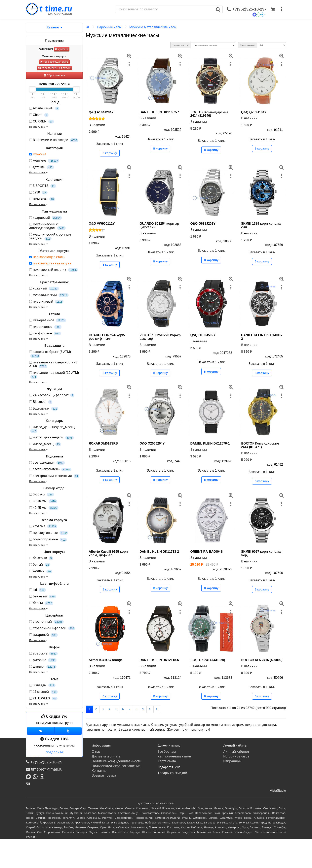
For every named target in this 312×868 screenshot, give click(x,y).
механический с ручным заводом (50, 237)
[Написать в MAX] (29, 776)
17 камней (43, 692)
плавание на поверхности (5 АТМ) (53, 364)
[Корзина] (273, 9)
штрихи (43, 667)
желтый (41, 571)
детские (42, 167)
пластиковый (46, 302)
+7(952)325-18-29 (44, 762)
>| (157, 709)
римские (43, 660)
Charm (39, 115)
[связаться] (247, 9)
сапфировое (45, 334)
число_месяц (45, 444)
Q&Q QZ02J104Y (254, 112)
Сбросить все (55, 75)
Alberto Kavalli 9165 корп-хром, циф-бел (109, 553)
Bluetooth (41, 402)
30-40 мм (43, 501)
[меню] (282, 9)
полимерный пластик (54, 270)
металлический (49, 295)
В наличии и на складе (54, 140)
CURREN (42, 122)
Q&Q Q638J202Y (203, 224)
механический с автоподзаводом (47, 226)
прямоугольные (49, 533)
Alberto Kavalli (44, 108)
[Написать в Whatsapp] (36, 776)
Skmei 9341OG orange (106, 660)
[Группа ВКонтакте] (41, 731)
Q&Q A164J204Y (101, 112)
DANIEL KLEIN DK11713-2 (159, 552)
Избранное (232, 761)
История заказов (236, 756)
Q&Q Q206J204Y (152, 443)
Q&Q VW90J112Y (102, 224)
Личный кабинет (236, 752)
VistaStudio (278, 791)
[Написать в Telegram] (43, 776)
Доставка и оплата (106, 756)
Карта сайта (167, 761)
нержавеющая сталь (54, 62)
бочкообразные (48, 539)
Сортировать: (180, 45)
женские (44, 161)
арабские (43, 654)
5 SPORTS (43, 186)
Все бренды (167, 752)
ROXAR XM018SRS (103, 443)
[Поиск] (165, 9)
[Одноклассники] (68, 731)
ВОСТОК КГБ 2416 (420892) (262, 660)
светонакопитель (50, 469)
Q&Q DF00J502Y (203, 335)
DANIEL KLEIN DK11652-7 (159, 112)
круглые (43, 526)
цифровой (43, 635)
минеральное (48, 320)
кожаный (44, 289)
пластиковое (45, 327)
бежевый (41, 558)
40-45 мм (44, 508)
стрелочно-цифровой (52, 628)
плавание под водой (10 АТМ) (54, 375)
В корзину (110, 153)
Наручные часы (109, 27)
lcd (38, 590)
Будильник (44, 409)
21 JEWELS (43, 699)
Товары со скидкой (172, 773)
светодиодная (47, 463)
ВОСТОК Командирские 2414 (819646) (209, 114)
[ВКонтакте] (29, 784)
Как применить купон (174, 756)
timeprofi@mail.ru (44, 769)
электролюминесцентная (54, 476)
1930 (38, 193)
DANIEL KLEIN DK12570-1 (210, 443)
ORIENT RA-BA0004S (207, 552)
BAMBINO (42, 199)
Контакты (99, 771)
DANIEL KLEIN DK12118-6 (159, 660)
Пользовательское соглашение (116, 766)
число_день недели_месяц (52, 429)
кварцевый (46, 218)
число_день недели (52, 437)
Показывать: (248, 45)
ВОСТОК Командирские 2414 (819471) (260, 445)
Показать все (39, 127)
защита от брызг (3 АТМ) (50, 354)
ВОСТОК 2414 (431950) (208, 660)
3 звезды (42, 685)
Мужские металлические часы (153, 27)
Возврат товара (104, 775)
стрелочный (46, 622)
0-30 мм (42, 495)
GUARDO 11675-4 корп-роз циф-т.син (107, 337)
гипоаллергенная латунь (54, 68)
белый (40, 565)
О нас (96, 752)
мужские (62, 49)
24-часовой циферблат (52, 395)
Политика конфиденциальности (116, 761)
